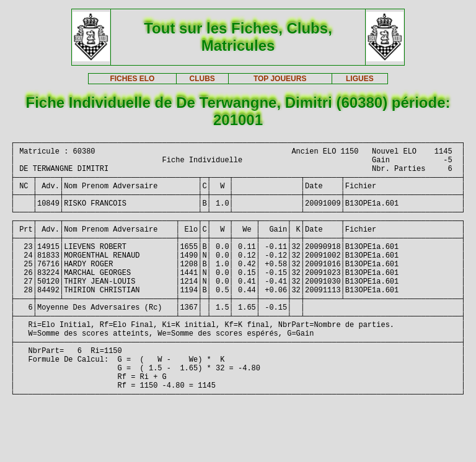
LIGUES (360, 79)
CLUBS (202, 79)
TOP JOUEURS (280, 79)
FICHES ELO (132, 79)
